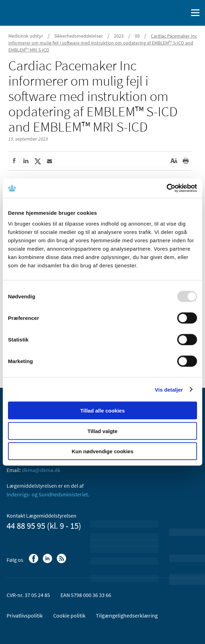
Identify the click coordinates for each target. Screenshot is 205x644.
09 (137, 36)
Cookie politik (69, 615)
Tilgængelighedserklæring (127, 615)
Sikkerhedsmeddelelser (79, 36)
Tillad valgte (102, 431)
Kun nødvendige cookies (102, 451)
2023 (119, 36)
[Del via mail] (49, 161)
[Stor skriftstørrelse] (174, 161)
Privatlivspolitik (25, 615)
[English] (165, 13)
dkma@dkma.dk (41, 470)
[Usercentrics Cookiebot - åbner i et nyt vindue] (167, 188)
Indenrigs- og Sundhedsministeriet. (48, 494)
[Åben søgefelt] (181, 13)
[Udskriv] (186, 161)
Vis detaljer (169, 389)
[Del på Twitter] (38, 161)
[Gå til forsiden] (35, 12)
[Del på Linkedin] (26, 161)
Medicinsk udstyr (26, 36)
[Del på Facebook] (14, 161)
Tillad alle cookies (102, 411)
